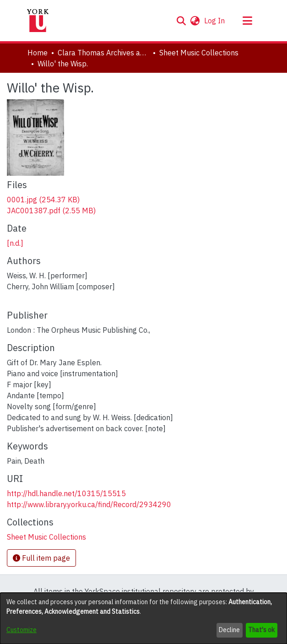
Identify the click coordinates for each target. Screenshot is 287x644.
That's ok (261, 630)
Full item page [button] (41, 558)
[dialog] (143, 618)
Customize (22, 630)
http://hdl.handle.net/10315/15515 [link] (66, 493)
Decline (229, 630)
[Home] (38, 21)
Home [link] (38, 53)
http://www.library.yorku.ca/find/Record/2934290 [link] (89, 504)
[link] (43, 200)
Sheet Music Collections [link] (199, 53)
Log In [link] (215, 21)
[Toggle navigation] (248, 21)
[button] (181, 21)
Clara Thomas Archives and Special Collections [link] (103, 53)
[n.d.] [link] (15, 243)
